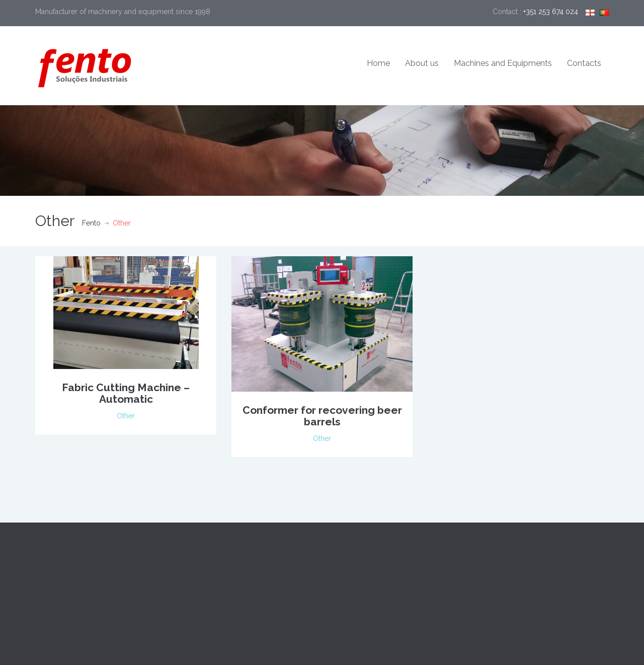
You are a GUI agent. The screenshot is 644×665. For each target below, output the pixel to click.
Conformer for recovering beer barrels (322, 416)
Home (378, 63)
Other (126, 416)
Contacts (584, 63)
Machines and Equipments (503, 63)
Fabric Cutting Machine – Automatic (126, 393)
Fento (91, 223)
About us (422, 63)
